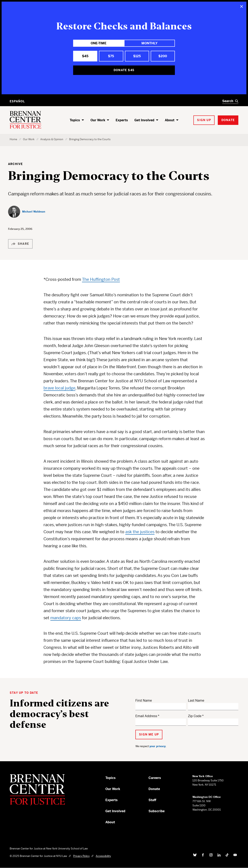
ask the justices (140, 532)
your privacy (158, 746)
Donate (154, 789)
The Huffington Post (101, 279)
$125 (137, 56)
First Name (144, 701)
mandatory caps (66, 618)
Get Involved (144, 120)
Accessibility (103, 856)
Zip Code (195, 716)
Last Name (196, 701)
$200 (163, 56)
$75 (111, 56)
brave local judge (59, 388)
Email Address (146, 716)
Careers (155, 778)
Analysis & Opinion (52, 139)
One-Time (99, 43)
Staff (152, 800)
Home (13, 139)
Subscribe (157, 811)
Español (17, 101)
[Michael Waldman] (27, 212)
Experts (122, 120)
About (170, 120)
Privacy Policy (81, 856)
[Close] (242, 6)
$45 (85, 56)
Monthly (149, 43)
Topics (75, 120)
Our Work (98, 120)
